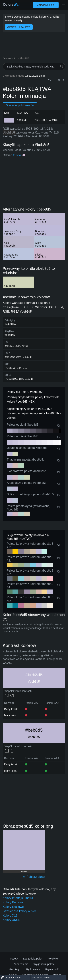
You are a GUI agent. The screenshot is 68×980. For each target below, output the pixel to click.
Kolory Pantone (13, 902)
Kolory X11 (10, 916)
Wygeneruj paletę (44, 964)
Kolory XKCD (12, 920)
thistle (17, 155)
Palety (14, 959)
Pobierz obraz (34, 877)
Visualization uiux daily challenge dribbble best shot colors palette (33, 630)
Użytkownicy (32, 969)
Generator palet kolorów (20, 105)
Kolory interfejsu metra (18, 898)
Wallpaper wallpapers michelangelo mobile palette (32, 624)
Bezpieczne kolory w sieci (20, 911)
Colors (12, 5)
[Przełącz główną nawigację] (63, 5)
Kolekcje (53, 959)
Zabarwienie (21, 964)
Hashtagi (14, 969)
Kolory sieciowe (13, 907)
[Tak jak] (50, 80)
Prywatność (52, 969)
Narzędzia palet (33, 959)
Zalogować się (46, 5)
